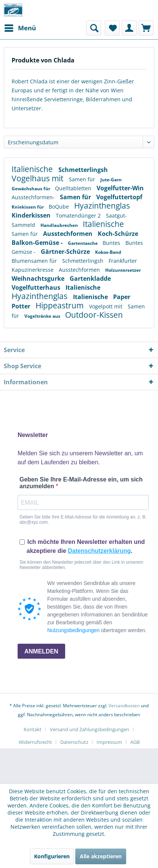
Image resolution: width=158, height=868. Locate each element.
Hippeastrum (60, 305)
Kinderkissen (32, 215)
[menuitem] (20, 28)
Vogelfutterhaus (37, 287)
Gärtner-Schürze (66, 252)
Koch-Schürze (118, 234)
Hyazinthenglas (102, 206)
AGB (135, 742)
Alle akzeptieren (101, 856)
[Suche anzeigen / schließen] (94, 28)
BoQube (60, 207)
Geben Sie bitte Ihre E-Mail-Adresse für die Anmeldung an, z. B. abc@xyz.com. (83, 520)
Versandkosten (124, 706)
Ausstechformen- (34, 197)
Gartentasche (83, 243)
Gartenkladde (90, 278)
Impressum (109, 742)
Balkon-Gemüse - (38, 243)
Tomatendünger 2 (79, 216)
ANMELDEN (41, 651)
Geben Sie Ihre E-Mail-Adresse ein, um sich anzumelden (81, 483)
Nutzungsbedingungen (73, 630)
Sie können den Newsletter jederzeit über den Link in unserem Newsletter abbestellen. (81, 565)
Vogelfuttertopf (119, 197)
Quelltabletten (74, 188)
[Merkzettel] (112, 28)
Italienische (33, 169)
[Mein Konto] (129, 28)
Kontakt (33, 729)
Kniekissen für (28, 207)
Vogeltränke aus (43, 316)
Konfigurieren (52, 856)
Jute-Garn (111, 180)
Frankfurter (123, 261)
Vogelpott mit (107, 306)
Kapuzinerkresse (33, 270)
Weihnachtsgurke (39, 278)
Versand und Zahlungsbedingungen (89, 729)
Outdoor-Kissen (94, 315)
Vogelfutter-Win (120, 188)
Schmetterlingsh (83, 170)
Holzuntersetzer (123, 270)
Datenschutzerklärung (99, 551)
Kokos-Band (108, 252)
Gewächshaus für (31, 189)
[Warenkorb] (146, 28)
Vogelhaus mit (38, 178)
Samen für (83, 179)
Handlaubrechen (60, 225)
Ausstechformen (69, 234)
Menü (20, 27)
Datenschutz (74, 742)
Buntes (112, 243)
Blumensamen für (35, 261)
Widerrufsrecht (35, 742)
